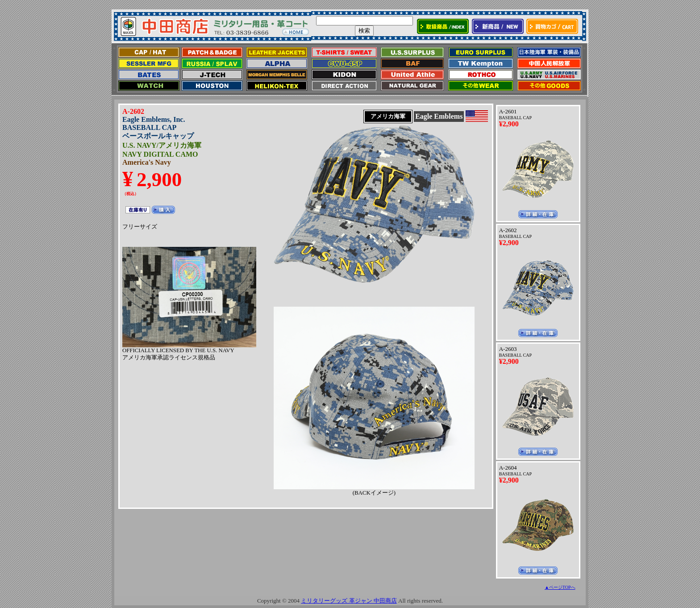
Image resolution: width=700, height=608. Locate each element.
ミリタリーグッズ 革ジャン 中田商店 (349, 601)
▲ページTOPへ (560, 587)
